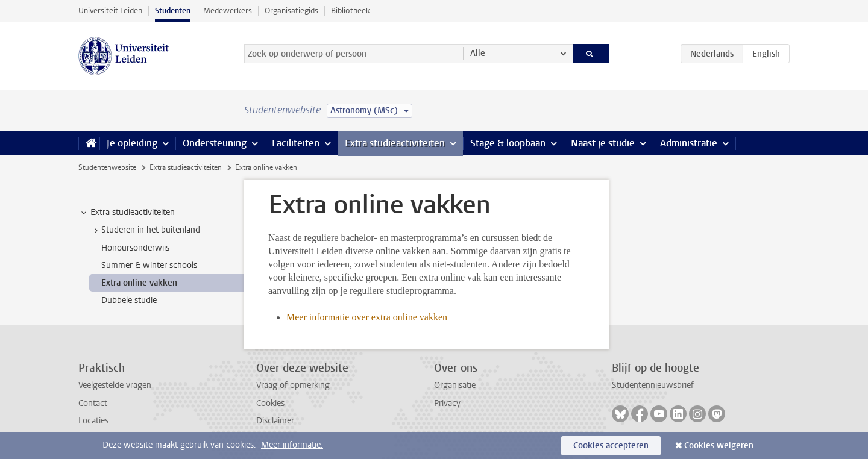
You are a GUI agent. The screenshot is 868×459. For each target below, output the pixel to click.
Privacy (447, 403)
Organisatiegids (291, 11)
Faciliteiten (296, 143)
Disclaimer (275, 421)
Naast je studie (603, 143)
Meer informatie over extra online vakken (367, 317)
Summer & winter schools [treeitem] (149, 265)
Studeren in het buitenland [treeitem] (145, 230)
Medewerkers (228, 11)
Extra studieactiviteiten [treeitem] (127, 213)
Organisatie (455, 385)
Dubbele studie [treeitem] (129, 300)
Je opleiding (132, 143)
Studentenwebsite (107, 167)
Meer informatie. (292, 445)
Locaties (93, 421)
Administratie (689, 143)
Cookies (270, 403)
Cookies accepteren (611, 445)
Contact (93, 403)
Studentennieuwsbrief (653, 385)
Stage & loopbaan (508, 143)
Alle (478, 53)
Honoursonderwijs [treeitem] (135, 248)
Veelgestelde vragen (115, 385)
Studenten (173, 11)
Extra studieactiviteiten (395, 143)
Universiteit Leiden (110, 11)
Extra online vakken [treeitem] (139, 283)
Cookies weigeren (719, 445)
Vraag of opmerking (293, 385)
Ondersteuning (215, 143)
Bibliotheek (351, 11)
